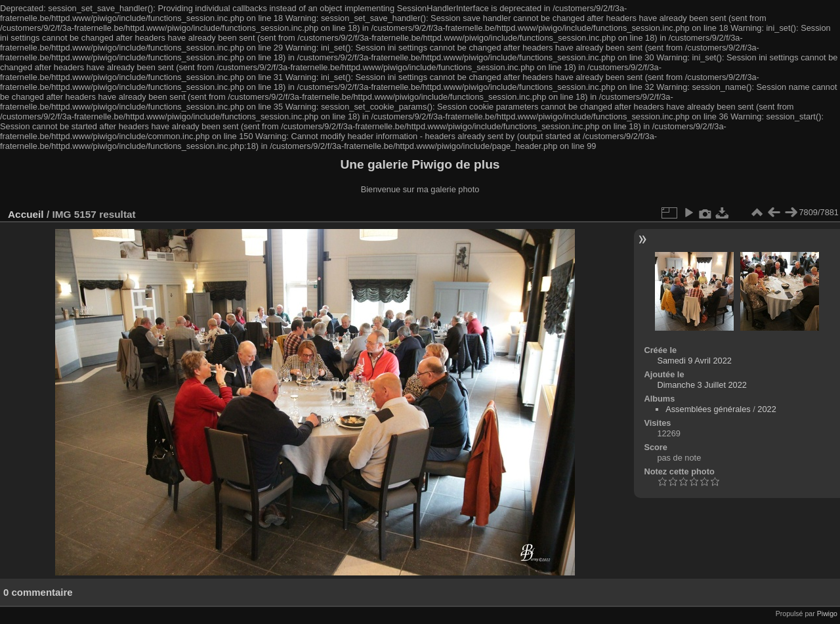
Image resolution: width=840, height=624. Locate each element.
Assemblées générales (708, 409)
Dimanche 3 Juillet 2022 (702, 385)
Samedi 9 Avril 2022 (694, 361)
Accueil (26, 214)
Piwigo (827, 614)
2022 (766, 409)
